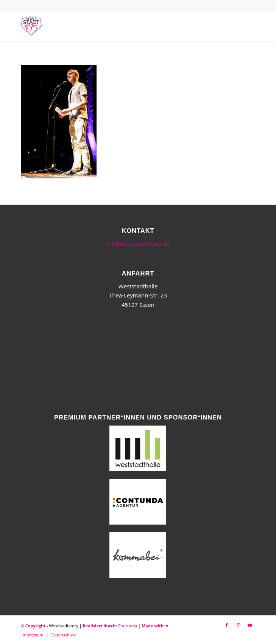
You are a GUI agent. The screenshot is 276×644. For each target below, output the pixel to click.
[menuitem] (33, 635)
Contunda (128, 626)
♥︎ (167, 626)
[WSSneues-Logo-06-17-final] (115, 26)
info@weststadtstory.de (138, 243)
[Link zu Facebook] (227, 625)
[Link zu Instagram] (238, 625)
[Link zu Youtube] (249, 625)
